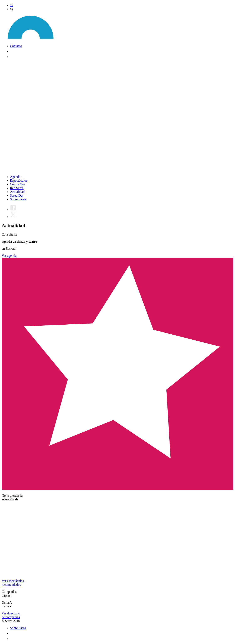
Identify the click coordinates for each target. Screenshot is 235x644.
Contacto (16, 46)
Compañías (17, 184)
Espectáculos (19, 181)
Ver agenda (9, 256)
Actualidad (17, 192)
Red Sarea (17, 188)
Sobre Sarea (18, 199)
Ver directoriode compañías (11, 615)
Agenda (15, 177)
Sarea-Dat (17, 195)
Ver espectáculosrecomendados (13, 583)
